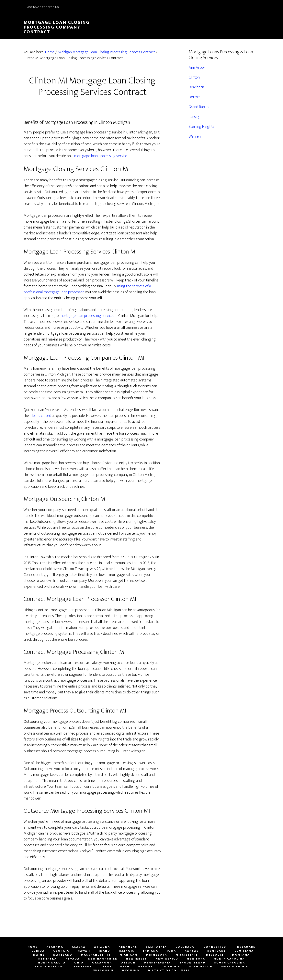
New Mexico (167, 959)
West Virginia (235, 967)
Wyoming (131, 971)
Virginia (172, 967)
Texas (106, 967)
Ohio (79, 963)
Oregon (128, 963)
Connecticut (216, 947)
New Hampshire (103, 959)
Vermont (147, 967)
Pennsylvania (158, 963)
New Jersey (136, 959)
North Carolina (229, 959)
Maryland (63, 955)
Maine (39, 955)
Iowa (171, 951)
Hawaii (84, 951)
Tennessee (81, 967)
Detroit (194, 97)
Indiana (151, 951)
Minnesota (157, 955)
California (156, 947)
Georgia (61, 951)
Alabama (55, 947)
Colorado (185, 947)
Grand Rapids (199, 107)
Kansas (192, 951)
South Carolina (230, 963)
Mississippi (187, 955)
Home (33, 947)
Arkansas (128, 947)
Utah (125, 967)
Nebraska (48, 959)
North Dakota (52, 963)
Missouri (215, 955)
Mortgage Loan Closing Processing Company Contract (57, 27)
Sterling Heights (201, 127)
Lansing (195, 117)
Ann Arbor (197, 68)
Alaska (79, 947)
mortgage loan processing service (101, 156)
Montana (241, 955)
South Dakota (49, 967)
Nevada (73, 959)
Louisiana (244, 951)
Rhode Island (192, 963)
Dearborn (196, 87)
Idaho (105, 951)
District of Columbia (169, 971)
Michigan (129, 955)
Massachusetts (96, 955)
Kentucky (217, 951)
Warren (195, 136)
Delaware (246, 947)
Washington (201, 967)
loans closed (41, 416)
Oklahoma (102, 963)
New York (196, 959)
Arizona (102, 947)
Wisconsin (103, 971)
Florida (37, 951)
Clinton (194, 77)
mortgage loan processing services (87, 316)
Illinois (127, 951)
